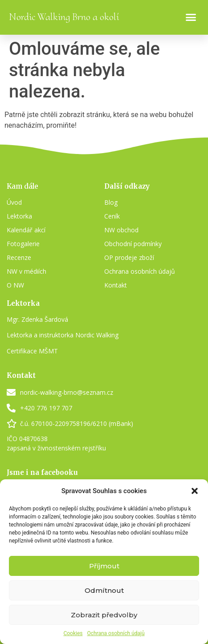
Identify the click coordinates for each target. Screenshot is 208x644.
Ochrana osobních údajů (116, 633)
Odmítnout (104, 590)
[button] (195, 491)
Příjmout (104, 566)
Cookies (73, 633)
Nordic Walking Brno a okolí (64, 17)
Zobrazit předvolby (104, 615)
